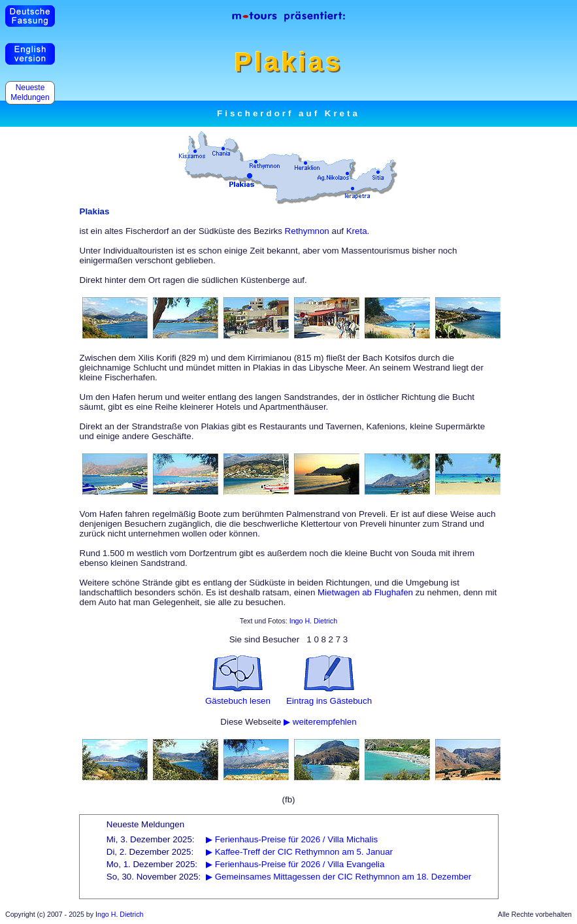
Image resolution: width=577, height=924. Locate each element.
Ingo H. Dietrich (313, 621)
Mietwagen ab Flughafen (365, 592)
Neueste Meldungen (30, 92)
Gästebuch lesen (238, 701)
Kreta (357, 231)
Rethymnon (307, 231)
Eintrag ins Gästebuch (329, 701)
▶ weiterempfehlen (320, 722)
